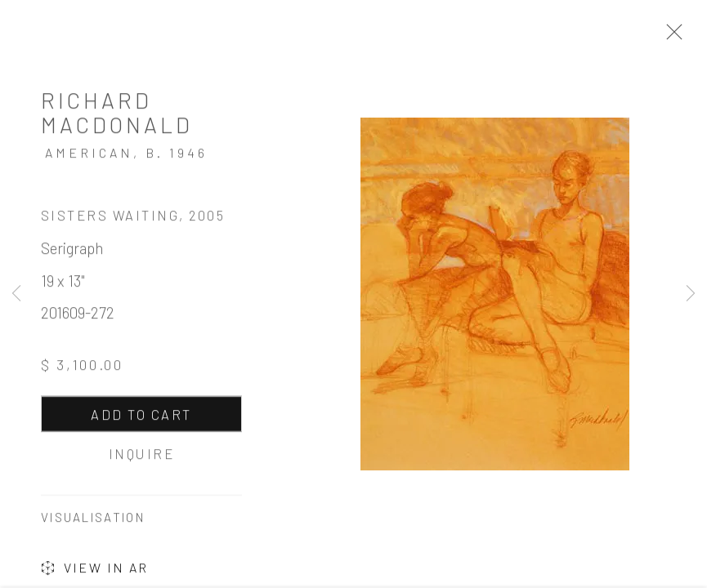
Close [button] (670, 37)
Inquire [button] (141, 456)
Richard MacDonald (117, 114)
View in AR (95, 572)
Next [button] (691, 294)
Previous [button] (16, 294)
